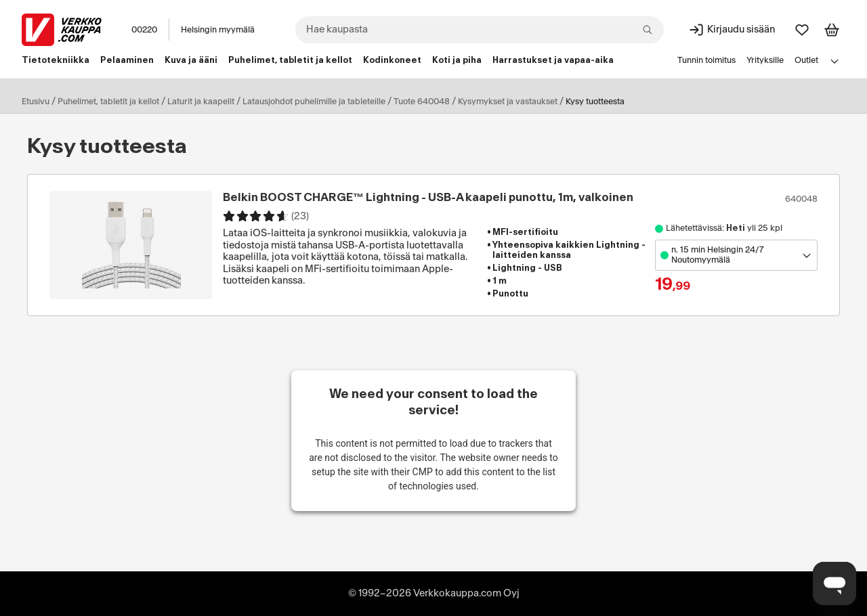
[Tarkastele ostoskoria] (832, 30)
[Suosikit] (802, 30)
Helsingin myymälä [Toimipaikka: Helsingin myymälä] (218, 30)
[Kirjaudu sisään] (732, 30)
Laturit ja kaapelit (201, 102)
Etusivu (36, 102)
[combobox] (480, 30)
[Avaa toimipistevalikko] (736, 255)
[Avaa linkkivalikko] (834, 61)
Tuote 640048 (422, 102)
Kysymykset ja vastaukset (508, 102)
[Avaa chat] (834, 584)
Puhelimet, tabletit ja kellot (108, 102)
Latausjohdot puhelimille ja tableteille (314, 102)
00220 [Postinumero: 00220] (144, 30)
